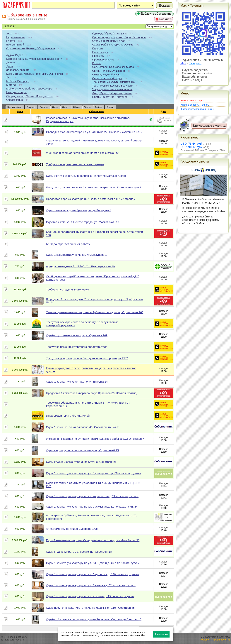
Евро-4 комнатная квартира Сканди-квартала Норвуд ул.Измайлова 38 (93, 540)
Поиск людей (100, 52)
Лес (9, 77)
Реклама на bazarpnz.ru (194, 100)
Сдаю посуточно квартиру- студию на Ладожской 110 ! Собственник (91, 608)
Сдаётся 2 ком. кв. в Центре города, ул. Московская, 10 (82, 222)
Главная (9, 26)
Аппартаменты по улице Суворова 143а (72, 529)
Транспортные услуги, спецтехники (114, 82)
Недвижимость (15, 37)
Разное (97, 63)
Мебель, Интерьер (18, 81)
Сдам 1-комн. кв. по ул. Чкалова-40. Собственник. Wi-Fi (83, 427)
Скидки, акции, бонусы (107, 75)
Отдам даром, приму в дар (109, 41)
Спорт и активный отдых (107, 78)
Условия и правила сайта (215, 640)
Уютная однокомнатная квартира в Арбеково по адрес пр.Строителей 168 (95, 312)
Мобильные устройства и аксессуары (29, 89)
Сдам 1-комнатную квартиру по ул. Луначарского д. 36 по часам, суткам (93, 473)
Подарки (98, 48)
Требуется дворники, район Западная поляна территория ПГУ (87, 358)
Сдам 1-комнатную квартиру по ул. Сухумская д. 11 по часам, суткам (91, 507)
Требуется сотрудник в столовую (67, 289)
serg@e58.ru (17, 640)
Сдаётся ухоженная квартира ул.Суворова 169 (77, 335)
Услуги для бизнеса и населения (112, 89)
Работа (11, 41)
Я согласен (161, 634)
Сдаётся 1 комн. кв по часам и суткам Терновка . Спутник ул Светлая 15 (94, 619)
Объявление (97, 111)
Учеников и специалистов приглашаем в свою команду (82, 153)
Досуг (10, 66)
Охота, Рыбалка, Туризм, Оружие (113, 45)
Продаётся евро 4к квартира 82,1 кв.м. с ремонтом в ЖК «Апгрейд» (90, 199)
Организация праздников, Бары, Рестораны (119, 37)
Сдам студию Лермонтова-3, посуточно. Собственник (81, 462)
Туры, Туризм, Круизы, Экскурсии (113, 86)
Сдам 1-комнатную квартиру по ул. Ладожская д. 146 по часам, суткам (92, 574)
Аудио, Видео (15, 55)
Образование (14, 100)
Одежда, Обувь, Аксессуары (110, 33)
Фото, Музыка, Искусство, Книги (112, 93)
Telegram (195, 63)
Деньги (11, 62)
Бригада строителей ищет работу (68, 244)
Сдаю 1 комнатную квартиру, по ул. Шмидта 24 (77, 382)
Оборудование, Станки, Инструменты (29, 96)
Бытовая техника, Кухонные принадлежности (35, 59)
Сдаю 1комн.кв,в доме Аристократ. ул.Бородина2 (78, 210)
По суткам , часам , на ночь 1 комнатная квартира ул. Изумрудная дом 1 (94, 187)
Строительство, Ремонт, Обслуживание (31, 48)
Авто (9, 33)
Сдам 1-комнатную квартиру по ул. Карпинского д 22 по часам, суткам (92, 496)
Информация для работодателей (68, 416)
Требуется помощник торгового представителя (77, 347)
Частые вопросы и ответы (195, 105)
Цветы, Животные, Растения (110, 97)
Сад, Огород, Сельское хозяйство (113, 67)
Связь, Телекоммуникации (109, 71)
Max (183, 63)
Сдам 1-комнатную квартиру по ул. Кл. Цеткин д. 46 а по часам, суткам (93, 563)
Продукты (98, 56)
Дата (164, 111)
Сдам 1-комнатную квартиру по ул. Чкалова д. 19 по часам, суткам (90, 596)
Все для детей (15, 45)
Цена (20, 111)
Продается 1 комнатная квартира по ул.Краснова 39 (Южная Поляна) (92, 393)
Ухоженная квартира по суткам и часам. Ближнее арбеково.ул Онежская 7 (95, 439)
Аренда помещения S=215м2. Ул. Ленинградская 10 (80, 266)
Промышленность (103, 60)
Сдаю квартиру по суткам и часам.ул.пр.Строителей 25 (82, 450)
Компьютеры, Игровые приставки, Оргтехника (35, 74)
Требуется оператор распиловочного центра (75, 164)
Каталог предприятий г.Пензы (197, 109)
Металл (11, 85)
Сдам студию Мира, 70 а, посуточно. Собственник (79, 552)
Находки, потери (16, 92)
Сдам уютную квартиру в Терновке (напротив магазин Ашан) (86, 176)
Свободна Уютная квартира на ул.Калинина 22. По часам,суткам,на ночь (94, 132)
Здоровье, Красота (18, 70)
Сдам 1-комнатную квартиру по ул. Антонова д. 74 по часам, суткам (91, 585)
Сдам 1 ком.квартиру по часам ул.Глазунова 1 (76, 255)
